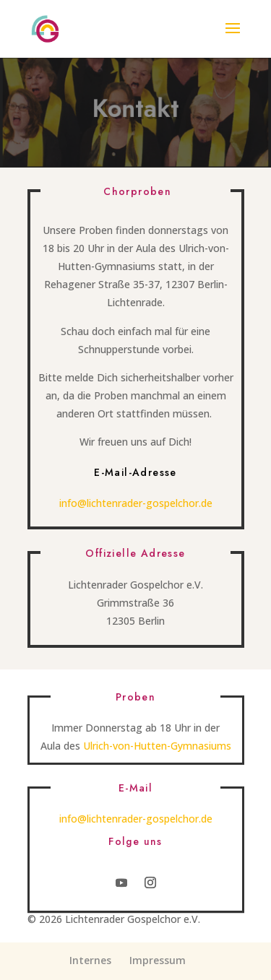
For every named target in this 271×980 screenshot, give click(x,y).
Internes (90, 960)
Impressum (158, 960)
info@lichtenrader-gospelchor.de (136, 503)
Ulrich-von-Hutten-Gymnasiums (157, 746)
